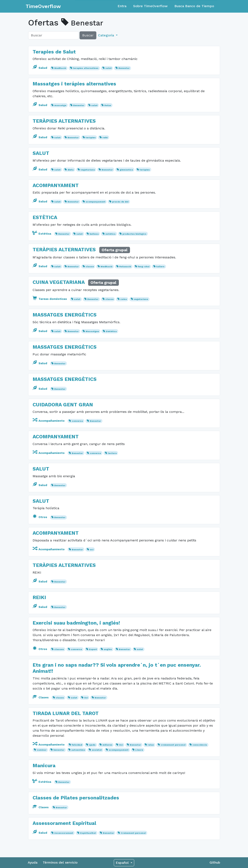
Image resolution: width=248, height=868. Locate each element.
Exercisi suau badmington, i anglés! (76, 623)
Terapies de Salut (54, 52)
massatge (60, 105)
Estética (42, 234)
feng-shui (144, 267)
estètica (110, 234)
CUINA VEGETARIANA (59, 282)
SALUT (41, 153)
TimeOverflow (43, 6)
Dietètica (111, 331)
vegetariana (88, 170)
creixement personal (173, 745)
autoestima (78, 750)
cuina (124, 299)
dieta (71, 170)
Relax (108, 105)
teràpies (91, 138)
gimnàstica (126, 170)
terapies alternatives (86, 68)
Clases (41, 697)
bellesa (94, 234)
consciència (200, 745)
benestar (59, 750)
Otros (40, 517)
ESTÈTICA (45, 217)
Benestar (124, 68)
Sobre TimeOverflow (150, 6)
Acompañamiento (49, 421)
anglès (108, 649)
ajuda (92, 745)
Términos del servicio (60, 862)
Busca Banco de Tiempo (194, 6)
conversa (77, 421)
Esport (93, 649)
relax (151, 745)
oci (92, 550)
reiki (105, 138)
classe (90, 267)
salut (109, 68)
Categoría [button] (107, 35)
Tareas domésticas (50, 299)
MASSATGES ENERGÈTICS (65, 315)
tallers (160, 267)
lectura (112, 453)
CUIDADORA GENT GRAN (63, 405)
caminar (42, 750)
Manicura (44, 766)
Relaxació (125, 267)
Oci (86, 698)
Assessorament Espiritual (64, 823)
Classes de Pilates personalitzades (76, 798)
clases (60, 698)
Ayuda (33, 862)
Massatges (92, 331)
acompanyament (95, 202)
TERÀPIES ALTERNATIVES (64, 121)
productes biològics (134, 234)
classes (59, 649)
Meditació (60, 68)
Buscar (88, 35)
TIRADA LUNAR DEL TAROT (66, 713)
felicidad (77, 745)
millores (107, 745)
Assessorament (64, 833)
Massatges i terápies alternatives (74, 84)
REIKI (39, 597)
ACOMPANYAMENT (56, 185)
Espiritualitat (88, 833)
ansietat (97, 750)
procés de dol (120, 202)
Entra (122, 6)
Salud (40, 68)
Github (215, 862)
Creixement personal (133, 833)
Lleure (139, 750)
